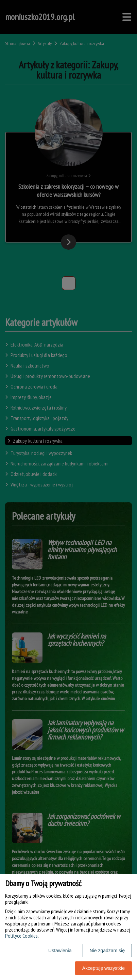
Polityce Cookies (21, 936)
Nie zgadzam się (107, 951)
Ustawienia (60, 951)
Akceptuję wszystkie (104, 968)
